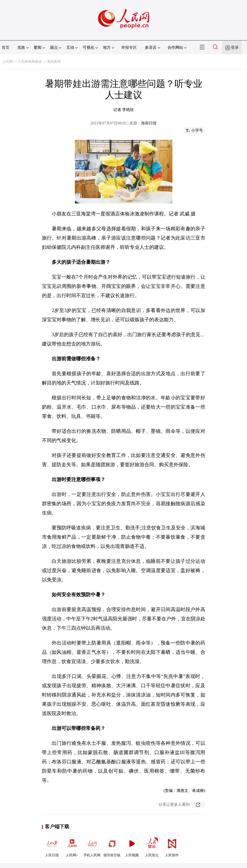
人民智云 (152, 846)
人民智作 (172, 846)
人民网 (8, 62)
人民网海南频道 (30, 62)
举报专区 (129, 47)
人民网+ (72, 846)
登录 (235, 47)
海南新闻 (54, 62)
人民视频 (132, 846)
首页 (6, 47)
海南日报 (149, 123)
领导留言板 (112, 846)
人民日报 (52, 846)
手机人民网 (92, 846)
